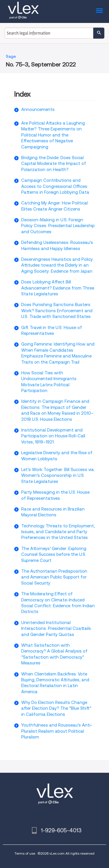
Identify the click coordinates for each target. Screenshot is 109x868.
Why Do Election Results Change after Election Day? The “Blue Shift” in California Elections (56, 708)
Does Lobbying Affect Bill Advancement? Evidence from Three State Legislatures (58, 288)
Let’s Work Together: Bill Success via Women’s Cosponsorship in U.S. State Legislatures (58, 476)
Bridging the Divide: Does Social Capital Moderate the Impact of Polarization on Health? (54, 164)
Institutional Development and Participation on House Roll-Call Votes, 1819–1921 (53, 436)
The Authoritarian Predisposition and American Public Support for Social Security (54, 577)
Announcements (38, 109)
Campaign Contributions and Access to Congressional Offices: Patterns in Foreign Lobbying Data (55, 186)
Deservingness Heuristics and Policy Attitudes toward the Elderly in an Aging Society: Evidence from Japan (57, 265)
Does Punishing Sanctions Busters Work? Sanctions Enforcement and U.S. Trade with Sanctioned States (57, 311)
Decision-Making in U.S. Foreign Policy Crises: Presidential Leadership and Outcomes (58, 226)
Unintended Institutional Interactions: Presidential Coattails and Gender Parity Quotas (56, 629)
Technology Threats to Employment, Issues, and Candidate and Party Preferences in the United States (58, 532)
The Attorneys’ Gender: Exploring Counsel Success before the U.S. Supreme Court (54, 555)
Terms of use (25, 853)
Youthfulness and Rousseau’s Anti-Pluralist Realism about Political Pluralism (57, 731)
